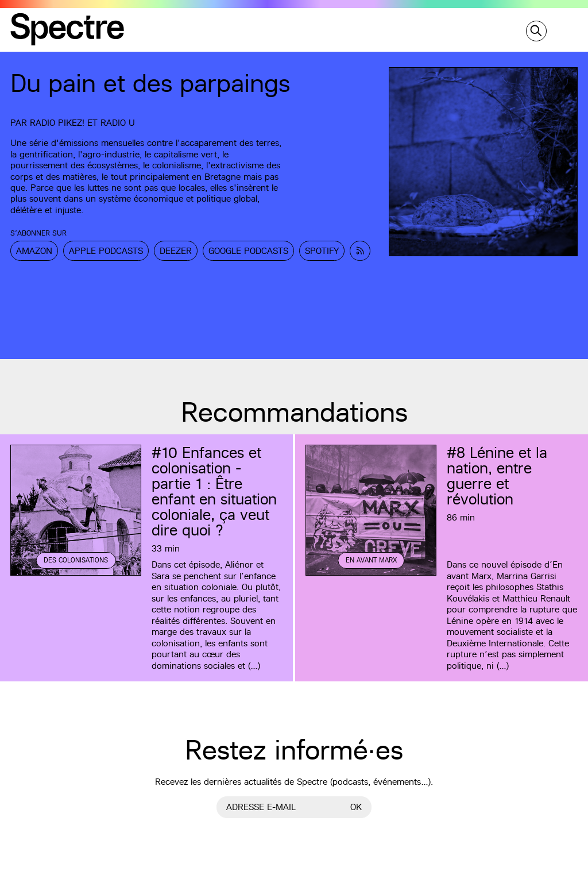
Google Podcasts (248, 251)
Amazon (34, 251)
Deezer (176, 251)
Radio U (118, 123)
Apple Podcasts (106, 251)
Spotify (322, 251)
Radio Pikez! (57, 123)
